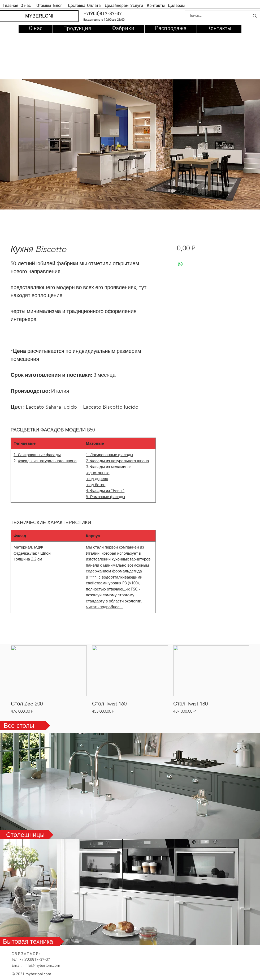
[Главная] (10, 6)
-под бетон (96, 485)
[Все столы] (25, 726)
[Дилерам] (176, 6)
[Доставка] (76, 6)
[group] (130, 680)
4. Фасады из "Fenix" (105, 491)
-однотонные (98, 473)
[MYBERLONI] (39, 16)
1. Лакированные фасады (37, 455)
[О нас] (26, 6)
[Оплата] (94, 6)
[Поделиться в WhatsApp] (180, 264)
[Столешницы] (27, 835)
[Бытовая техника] (32, 942)
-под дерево (97, 479)
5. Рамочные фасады (105, 497)
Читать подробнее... (104, 607)
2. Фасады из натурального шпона (118, 461)
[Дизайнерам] (117, 6)
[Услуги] (136, 6)
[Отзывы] (44, 6)
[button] (102, 14)
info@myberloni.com (42, 966)
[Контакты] (156, 6)
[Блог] (57, 6)
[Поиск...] (215, 16)
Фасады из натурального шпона (47, 461)
